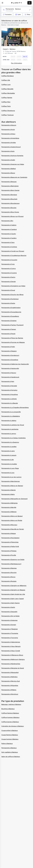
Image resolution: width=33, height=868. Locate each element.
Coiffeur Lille (6, 80)
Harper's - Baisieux (9, 49)
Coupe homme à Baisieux (10, 739)
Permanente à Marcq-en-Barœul (12, 486)
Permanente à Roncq (8, 577)
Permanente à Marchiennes (11, 481)
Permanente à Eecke (8, 303)
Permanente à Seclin (8, 607)
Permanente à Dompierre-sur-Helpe (13, 286)
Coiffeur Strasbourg (8, 111)
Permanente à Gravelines (10, 360)
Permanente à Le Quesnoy (10, 442)
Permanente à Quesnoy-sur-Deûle (13, 560)
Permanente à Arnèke (9, 143)
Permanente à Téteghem (10, 629)
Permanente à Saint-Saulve (10, 603)
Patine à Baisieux (7, 744)
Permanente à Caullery (9, 238)
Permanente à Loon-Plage (10, 468)
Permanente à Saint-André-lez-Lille (13, 594)
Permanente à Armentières (10, 138)
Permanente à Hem (8, 381)
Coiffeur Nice (6, 102)
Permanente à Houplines (10, 394)
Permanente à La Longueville (11, 412)
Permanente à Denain (9, 282)
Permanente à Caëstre (9, 225)
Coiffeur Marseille (7, 89)
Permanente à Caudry (9, 234)
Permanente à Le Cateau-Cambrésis (14, 438)
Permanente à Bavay (8, 173)
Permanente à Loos (8, 473)
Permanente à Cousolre (9, 260)
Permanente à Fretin (8, 347)
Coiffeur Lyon (6, 85)
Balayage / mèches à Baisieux (11, 704)
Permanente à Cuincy (9, 269)
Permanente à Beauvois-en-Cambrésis (14, 177)
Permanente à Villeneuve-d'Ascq (12, 655)
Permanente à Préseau (9, 551)
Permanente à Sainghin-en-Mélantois (14, 586)
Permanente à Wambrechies (11, 664)
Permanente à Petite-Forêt (10, 546)
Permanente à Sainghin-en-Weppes (13, 590)
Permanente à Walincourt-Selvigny (13, 659)
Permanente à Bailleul (9, 169)
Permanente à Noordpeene (10, 538)
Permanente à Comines (9, 247)
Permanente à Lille (8, 460)
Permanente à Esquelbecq (10, 316)
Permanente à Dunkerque (10, 299)
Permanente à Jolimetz (9, 399)
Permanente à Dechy (8, 277)
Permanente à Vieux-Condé (11, 651)
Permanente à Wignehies (10, 685)
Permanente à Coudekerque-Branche (14, 255)
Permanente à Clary (8, 242)
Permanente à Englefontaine (11, 308)
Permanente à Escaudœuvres (11, 312)
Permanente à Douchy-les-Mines (12, 295)
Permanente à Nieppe (9, 533)
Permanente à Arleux (8, 134)
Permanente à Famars (9, 329)
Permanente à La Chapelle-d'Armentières (15, 408)
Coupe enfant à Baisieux (10, 730)
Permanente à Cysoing (9, 273)
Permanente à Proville (9, 555)
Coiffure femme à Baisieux (10, 713)
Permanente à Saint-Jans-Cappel (13, 599)
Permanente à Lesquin (9, 455)
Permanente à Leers (8, 451)
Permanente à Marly (8, 494)
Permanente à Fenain (8, 334)
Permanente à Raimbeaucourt (11, 564)
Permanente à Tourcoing (10, 638)
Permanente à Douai (8, 290)
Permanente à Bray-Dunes (10, 212)
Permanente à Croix (8, 264)
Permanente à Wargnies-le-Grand (13, 668)
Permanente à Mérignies (10, 503)
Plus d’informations (16, 63)
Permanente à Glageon (9, 351)
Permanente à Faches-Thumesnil (12, 325)
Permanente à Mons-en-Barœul (12, 516)
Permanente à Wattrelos (9, 677)
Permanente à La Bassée (10, 403)
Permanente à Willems (9, 690)
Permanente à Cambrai (9, 229)
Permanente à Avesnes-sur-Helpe (13, 164)
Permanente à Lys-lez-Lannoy (11, 477)
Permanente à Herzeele (9, 386)
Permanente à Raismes (9, 568)
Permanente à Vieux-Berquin (11, 646)
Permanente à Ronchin (9, 573)
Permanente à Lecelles (9, 447)
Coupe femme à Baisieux (10, 735)
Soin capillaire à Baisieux (10, 752)
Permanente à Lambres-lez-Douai (13, 425)
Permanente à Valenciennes (11, 642)
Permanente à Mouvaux (9, 525)
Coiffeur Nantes (7, 98)
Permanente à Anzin (8, 130)
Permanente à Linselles (9, 464)
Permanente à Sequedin (9, 612)
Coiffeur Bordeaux (8, 76)
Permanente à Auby (8, 151)
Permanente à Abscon (9, 125)
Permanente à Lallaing (9, 421)
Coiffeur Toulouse (7, 115)
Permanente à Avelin (8, 160)
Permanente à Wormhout (10, 694)
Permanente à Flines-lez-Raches (12, 338)
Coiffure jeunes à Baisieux (10, 722)
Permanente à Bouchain (9, 199)
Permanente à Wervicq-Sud (11, 681)
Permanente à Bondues (9, 195)
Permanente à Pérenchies (10, 542)
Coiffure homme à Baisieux (10, 717)
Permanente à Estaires (9, 321)
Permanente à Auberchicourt (11, 147)
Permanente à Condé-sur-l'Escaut (13, 251)
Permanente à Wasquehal (10, 672)
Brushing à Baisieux (8, 709)
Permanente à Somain (9, 625)
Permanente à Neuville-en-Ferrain (13, 529)
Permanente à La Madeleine (11, 416)
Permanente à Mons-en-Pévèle (12, 520)
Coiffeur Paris (6, 106)
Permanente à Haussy (9, 373)
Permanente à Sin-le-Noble (10, 616)
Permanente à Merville (9, 507)
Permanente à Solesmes (9, 620)
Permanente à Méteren (9, 512)
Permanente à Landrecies (10, 429)
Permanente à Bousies (9, 208)
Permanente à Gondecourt (10, 355)
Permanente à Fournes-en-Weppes (13, 342)
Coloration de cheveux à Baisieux (13, 726)
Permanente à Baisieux (9, 748)
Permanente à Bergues (9, 182)
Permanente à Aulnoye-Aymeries (12, 156)
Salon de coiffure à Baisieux (11, 757)
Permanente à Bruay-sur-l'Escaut (12, 216)
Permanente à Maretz (9, 490)
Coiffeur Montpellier (8, 93)
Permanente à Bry (7, 221)
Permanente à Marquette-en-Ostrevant (14, 499)
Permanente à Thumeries (10, 633)
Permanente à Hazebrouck (10, 377)
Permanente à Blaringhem (10, 186)
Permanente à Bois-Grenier (10, 190)
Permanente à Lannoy (9, 434)
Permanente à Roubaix (9, 581)
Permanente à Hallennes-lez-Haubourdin (15, 364)
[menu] (2, 3)
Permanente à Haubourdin (10, 368)
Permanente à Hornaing (9, 390)
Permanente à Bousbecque (10, 203)
